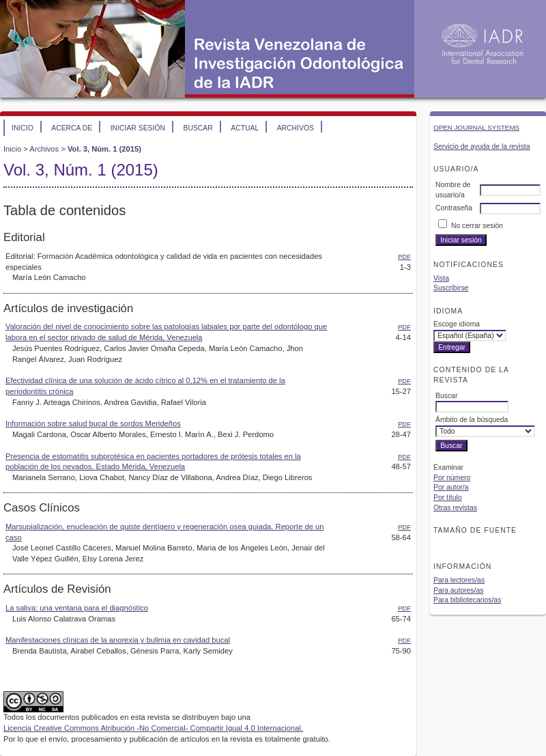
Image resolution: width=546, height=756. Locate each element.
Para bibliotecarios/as (467, 600)
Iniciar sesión (138, 128)
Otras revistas (455, 508)
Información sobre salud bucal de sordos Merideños (93, 423)
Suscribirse (451, 288)
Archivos (296, 128)
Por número (452, 478)
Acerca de (72, 128)
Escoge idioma (457, 324)
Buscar (198, 128)
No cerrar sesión (477, 226)
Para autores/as (458, 590)
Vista (441, 278)
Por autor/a (451, 487)
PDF (404, 256)
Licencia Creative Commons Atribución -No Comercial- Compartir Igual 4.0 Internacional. (153, 728)
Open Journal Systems (476, 127)
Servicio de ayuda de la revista (482, 146)
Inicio (23, 128)
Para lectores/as (459, 580)
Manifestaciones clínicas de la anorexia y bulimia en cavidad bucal (118, 640)
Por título (448, 498)
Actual (245, 128)
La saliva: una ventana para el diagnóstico (77, 608)
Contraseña (454, 208)
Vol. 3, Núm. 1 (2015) (104, 149)
